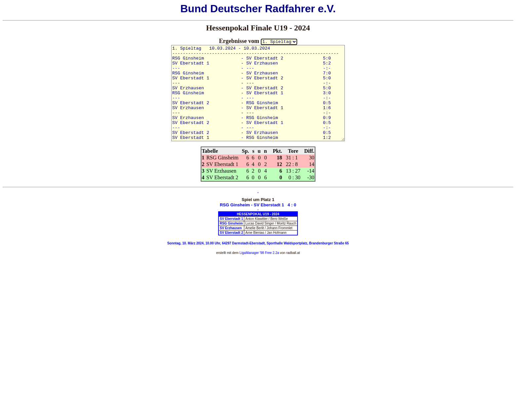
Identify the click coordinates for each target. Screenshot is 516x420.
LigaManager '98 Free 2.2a (259, 253)
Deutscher (236, 9)
